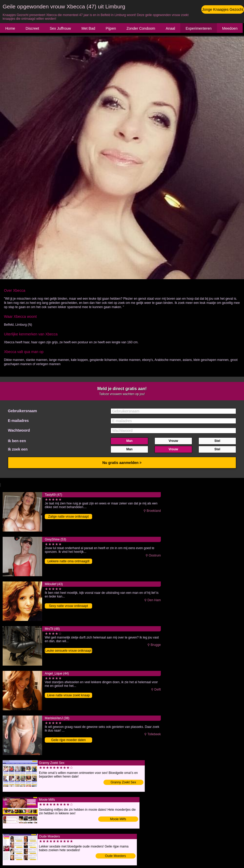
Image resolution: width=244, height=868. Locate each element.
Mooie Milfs (118, 819)
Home (10, 28)
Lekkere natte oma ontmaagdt (68, 561)
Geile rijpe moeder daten (68, 740)
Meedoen (230, 28)
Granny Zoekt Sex (123, 782)
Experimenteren (199, 28)
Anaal (170, 28)
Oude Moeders (115, 856)
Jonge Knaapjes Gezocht (223, 9)
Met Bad (88, 28)
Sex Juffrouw (60, 28)
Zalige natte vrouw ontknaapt (68, 517)
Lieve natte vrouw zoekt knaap (68, 695)
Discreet (32, 28)
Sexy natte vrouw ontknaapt (68, 606)
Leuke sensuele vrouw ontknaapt (68, 651)
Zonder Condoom (141, 28)
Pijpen (111, 28)
